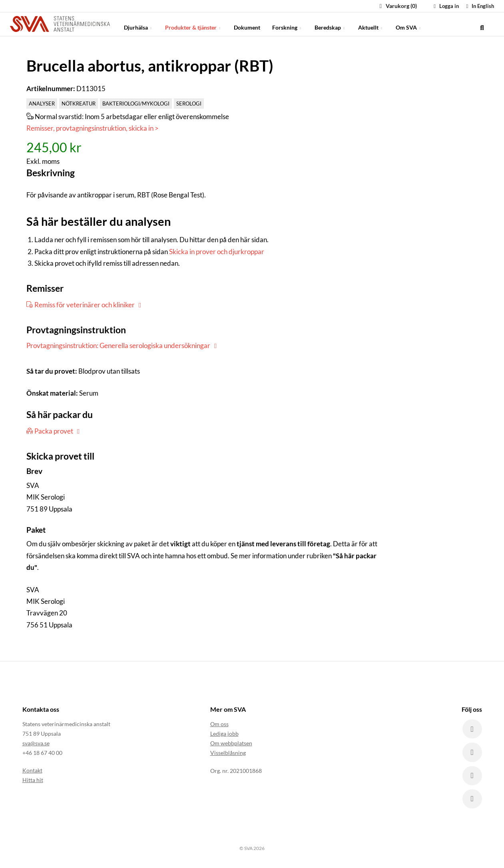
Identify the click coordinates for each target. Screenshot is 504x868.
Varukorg (397, 6)
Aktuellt (371, 24)
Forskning (287, 24)
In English (479, 6)
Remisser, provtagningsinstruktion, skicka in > (93, 128)
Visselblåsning (228, 753)
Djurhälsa (138, 24)
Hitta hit (33, 780)
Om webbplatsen (231, 744)
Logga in (445, 6)
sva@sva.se (36, 744)
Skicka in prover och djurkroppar (217, 252)
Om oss (219, 724)
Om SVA (409, 24)
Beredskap (330, 24)
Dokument (247, 24)
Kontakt (32, 771)
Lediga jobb (224, 734)
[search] (482, 24)
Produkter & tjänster (193, 24)
